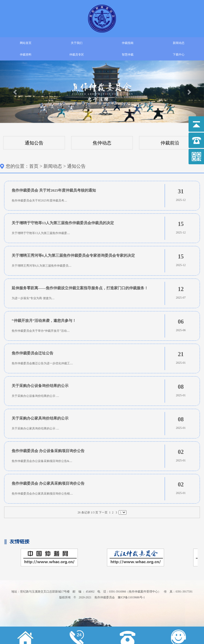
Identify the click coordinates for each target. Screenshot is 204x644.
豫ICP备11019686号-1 (131, 597)
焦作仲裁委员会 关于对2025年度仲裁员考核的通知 (54, 190)
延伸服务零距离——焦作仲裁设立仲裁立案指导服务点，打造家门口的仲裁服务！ (80, 288)
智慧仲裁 (128, 55)
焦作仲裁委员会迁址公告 (32, 353)
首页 (34, 166)
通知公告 (34, 143)
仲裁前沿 (170, 143)
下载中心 (179, 55)
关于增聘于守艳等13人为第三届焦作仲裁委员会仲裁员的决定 (63, 223)
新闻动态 (179, 43)
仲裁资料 (26, 55)
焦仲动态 (102, 143)
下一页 (103, 512)
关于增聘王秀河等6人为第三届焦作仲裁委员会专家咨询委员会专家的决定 (73, 255)
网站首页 (26, 43)
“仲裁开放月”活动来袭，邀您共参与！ (44, 321)
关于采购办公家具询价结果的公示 (40, 418)
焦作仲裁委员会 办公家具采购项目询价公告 (48, 483)
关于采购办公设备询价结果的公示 (40, 386)
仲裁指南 (128, 43)
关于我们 (77, 43)
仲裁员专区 (77, 55)
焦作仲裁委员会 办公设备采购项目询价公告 (48, 451)
